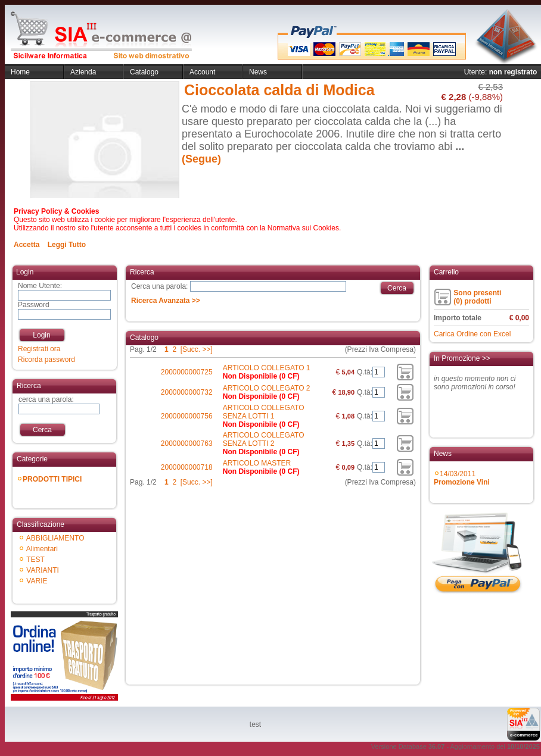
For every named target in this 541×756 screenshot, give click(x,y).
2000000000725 (187, 372)
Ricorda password (46, 360)
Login (41, 335)
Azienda (83, 72)
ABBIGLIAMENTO (55, 538)
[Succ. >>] (197, 349)
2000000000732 (187, 392)
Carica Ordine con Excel (472, 334)
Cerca (42, 430)
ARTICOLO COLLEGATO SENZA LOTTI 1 (264, 412)
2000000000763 (187, 443)
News (258, 72)
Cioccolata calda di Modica (279, 90)
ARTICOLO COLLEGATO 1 (267, 368)
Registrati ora (39, 349)
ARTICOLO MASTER (257, 463)
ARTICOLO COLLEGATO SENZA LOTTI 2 (264, 439)
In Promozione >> (462, 358)
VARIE (37, 581)
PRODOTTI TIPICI (52, 479)
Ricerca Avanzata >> (166, 301)
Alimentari (42, 549)
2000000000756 (187, 416)
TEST (35, 560)
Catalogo (144, 72)
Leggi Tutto (67, 245)
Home (20, 72)
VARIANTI (42, 570)
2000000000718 (187, 467)
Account (202, 72)
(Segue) (201, 159)
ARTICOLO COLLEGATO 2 (267, 388)
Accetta (27, 245)
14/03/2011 (462, 478)
